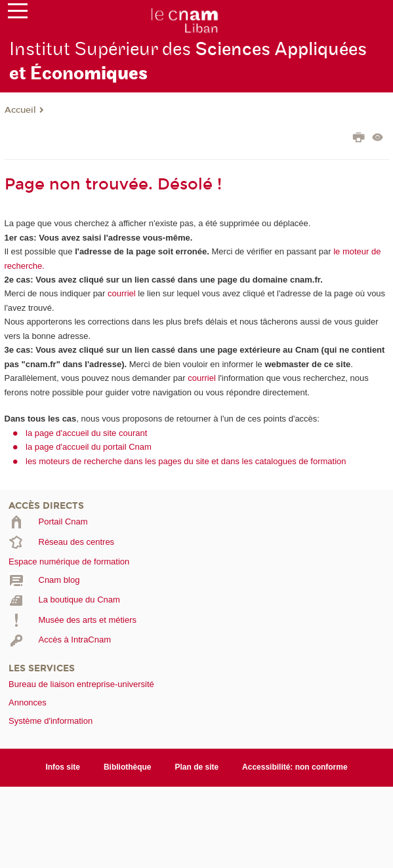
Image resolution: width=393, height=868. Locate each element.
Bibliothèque (128, 767)
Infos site (63, 767)
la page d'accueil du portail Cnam (89, 447)
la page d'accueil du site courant (86, 433)
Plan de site (197, 767)
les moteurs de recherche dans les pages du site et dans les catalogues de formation (186, 461)
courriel (122, 293)
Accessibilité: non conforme (295, 767)
